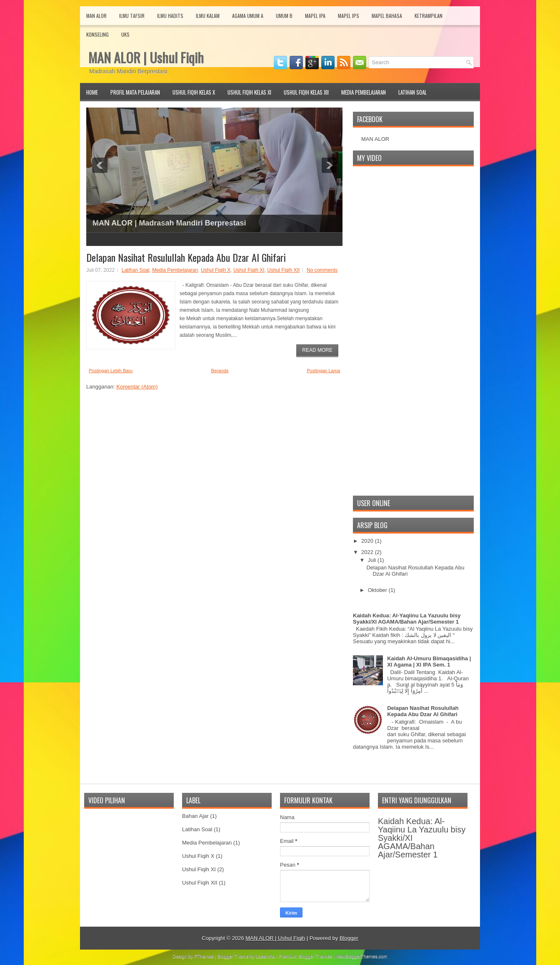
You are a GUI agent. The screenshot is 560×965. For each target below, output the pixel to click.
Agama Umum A (248, 16)
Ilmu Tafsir (132, 16)
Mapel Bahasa (387, 16)
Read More (317, 350)
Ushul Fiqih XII (283, 270)
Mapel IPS (349, 16)
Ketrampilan (429, 16)
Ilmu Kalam (208, 16)
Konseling (97, 34)
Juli (373, 560)
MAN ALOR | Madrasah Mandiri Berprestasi (169, 223)
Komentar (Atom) (137, 387)
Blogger (349, 938)
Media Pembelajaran (364, 92)
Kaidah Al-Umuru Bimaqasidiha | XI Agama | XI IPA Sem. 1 (429, 662)
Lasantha (266, 956)
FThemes (204, 956)
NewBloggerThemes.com (362, 956)
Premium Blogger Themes (306, 956)
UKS (125, 34)
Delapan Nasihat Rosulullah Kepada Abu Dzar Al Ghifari (186, 257)
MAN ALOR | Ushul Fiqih (146, 57)
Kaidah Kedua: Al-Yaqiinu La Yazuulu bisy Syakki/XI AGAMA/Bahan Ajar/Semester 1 (407, 619)
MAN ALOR (375, 139)
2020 (368, 541)
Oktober (378, 590)
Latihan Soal (412, 92)
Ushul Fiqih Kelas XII (306, 92)
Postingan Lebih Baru (111, 371)
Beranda (220, 371)
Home (92, 92)
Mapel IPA (315, 16)
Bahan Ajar (195, 816)
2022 (368, 552)
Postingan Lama (324, 371)
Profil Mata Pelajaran (135, 92)
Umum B (284, 16)
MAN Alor (96, 16)
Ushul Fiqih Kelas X (194, 92)
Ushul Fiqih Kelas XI (249, 92)
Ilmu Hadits (170, 16)
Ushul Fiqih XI (249, 270)
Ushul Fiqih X (216, 270)
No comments (322, 270)
